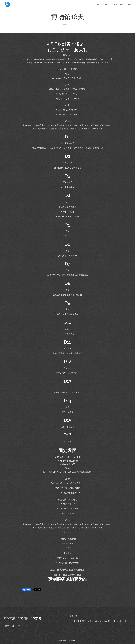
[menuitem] (100, 4)
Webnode (74, 640)
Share (27, 590)
